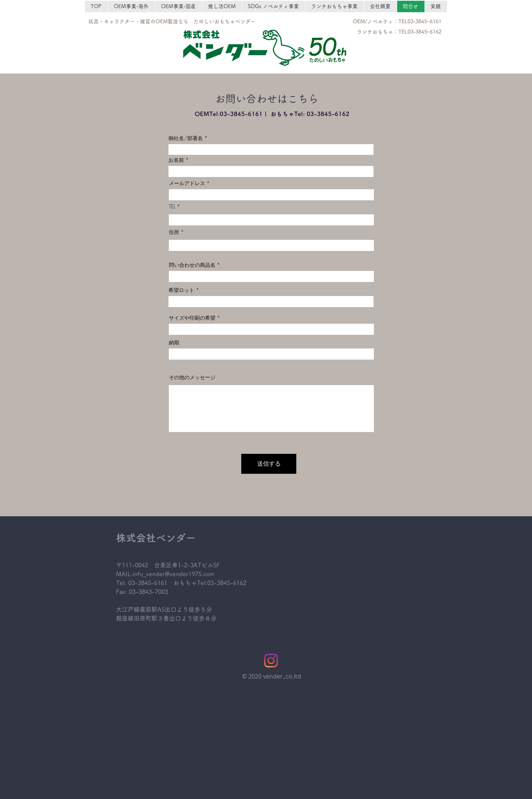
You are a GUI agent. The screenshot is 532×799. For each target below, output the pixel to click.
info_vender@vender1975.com (173, 574)
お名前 (176, 160)
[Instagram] (271, 661)
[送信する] (269, 464)
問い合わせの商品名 (192, 265)
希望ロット (181, 290)
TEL (172, 207)
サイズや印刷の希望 (192, 318)
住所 (174, 232)
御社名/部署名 (186, 138)
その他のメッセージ (192, 377)
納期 (174, 343)
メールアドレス (187, 183)
